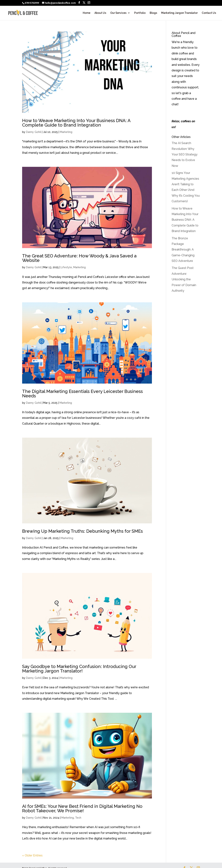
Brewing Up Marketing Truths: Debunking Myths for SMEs (82, 531)
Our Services (118, 13)
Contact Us (209, 13)
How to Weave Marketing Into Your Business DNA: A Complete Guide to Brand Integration (76, 123)
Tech (78, 818)
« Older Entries (32, 855)
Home (87, 13)
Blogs (153, 13)
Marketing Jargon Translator (179, 13)
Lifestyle (66, 267)
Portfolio (140, 13)
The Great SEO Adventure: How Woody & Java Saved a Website (79, 258)
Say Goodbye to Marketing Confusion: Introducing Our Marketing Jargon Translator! (79, 669)
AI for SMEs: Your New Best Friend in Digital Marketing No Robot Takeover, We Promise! (82, 808)
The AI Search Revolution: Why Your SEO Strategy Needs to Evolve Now (185, 154)
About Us (100, 13)
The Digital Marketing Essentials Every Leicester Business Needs (82, 394)
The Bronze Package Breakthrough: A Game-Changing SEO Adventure (183, 250)
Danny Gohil (34, 132)
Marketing (66, 132)
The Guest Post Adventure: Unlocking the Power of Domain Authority (184, 279)
